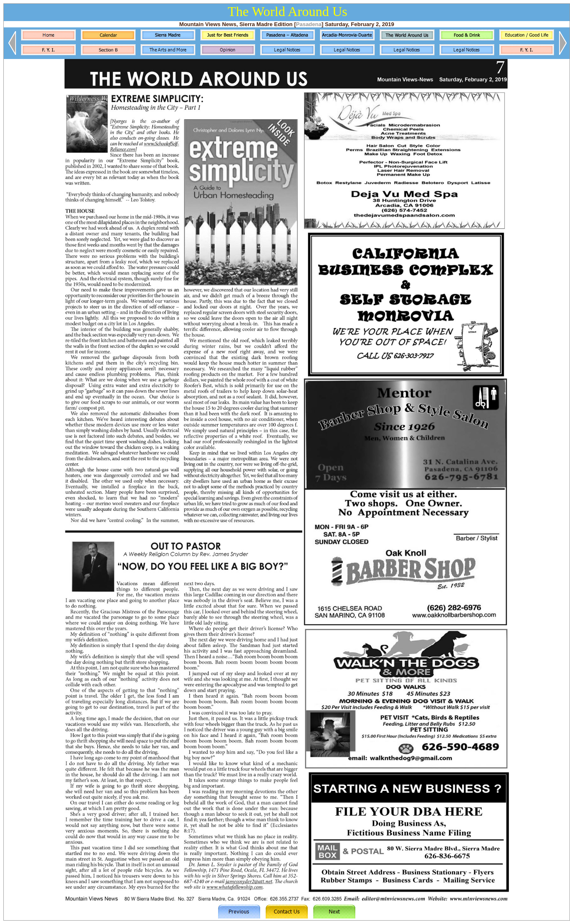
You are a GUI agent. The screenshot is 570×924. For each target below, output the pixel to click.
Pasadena (309, 24)
